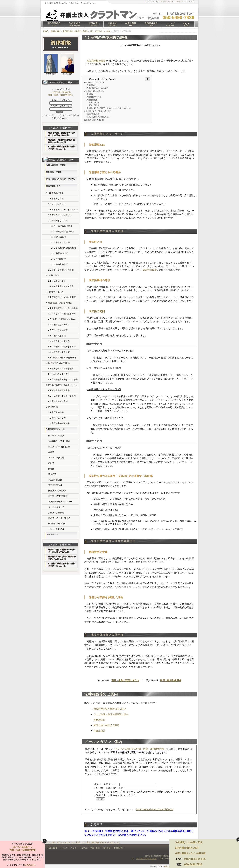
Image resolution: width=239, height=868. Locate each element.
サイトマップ (189, 1)
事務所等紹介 (54, 24)
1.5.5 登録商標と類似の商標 (63, 248)
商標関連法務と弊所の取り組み (110, 709)
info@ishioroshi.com (195, 859)
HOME (46, 31)
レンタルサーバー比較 (70, 842)
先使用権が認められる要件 (98, 88)
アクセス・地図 (153, 1)
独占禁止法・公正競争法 (59, 518)
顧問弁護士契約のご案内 (106, 725)
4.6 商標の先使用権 (57, 336)
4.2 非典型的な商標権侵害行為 (62, 314)
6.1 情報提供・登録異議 (59, 390)
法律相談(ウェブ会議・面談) (189, 842)
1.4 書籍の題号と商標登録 (60, 215)
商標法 (51, 469)
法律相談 (112, 24)
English (187, 24)
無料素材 (95, 842)
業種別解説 (75, 24)
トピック (64, 848)
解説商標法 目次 (53, 186)
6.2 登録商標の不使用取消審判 (62, 396)
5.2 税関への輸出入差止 (59, 374)
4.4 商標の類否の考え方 (59, 325)
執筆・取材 (95, 848)
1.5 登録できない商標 (58, 221)
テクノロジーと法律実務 (59, 447)
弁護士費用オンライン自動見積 (190, 853)
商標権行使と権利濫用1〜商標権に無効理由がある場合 (61, 134)
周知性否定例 (94, 105)
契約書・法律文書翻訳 (58, 496)
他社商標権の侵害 (96, 61)
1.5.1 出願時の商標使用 (61, 226)
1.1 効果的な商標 (56, 199)
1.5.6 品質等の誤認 (59, 253)
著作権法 (52, 474)
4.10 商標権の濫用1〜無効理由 (62, 358)
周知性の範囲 (92, 100)
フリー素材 (86, 842)
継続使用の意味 (93, 114)
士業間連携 (118, 848)
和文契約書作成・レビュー (60, 502)
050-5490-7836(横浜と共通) (146, 859)
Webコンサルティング (110, 842)
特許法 (51, 463)
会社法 (51, 452)
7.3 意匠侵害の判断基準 (59, 423)
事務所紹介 (99, 720)
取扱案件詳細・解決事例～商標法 (75, 31)
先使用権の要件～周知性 (94, 91)
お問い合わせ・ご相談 (171, 1)
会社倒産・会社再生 (57, 524)
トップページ (52, 534)
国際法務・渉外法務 (57, 491)
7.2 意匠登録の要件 (57, 418)
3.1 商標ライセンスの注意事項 (62, 297)
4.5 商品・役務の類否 (58, 330)
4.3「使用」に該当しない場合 (62, 319)
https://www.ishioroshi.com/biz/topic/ (155, 809)
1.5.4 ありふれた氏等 (60, 242)
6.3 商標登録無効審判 (58, 401)
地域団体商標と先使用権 (94, 120)
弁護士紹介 (99, 731)
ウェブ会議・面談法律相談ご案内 (111, 714)
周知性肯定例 (94, 103)
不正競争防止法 (55, 480)
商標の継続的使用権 (171, 680)
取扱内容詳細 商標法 (56, 165)
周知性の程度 (150, 270)
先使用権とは (92, 85)
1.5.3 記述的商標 (58, 237)
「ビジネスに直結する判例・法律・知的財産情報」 (140, 749)
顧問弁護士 (94, 24)
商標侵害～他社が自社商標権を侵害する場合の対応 (62, 141)
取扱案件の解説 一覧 (55, 429)
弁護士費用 (131, 24)
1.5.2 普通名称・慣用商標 (62, 232)
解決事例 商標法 (54, 172)
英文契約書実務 (55, 485)
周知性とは (91, 94)
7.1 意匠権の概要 (56, 412)
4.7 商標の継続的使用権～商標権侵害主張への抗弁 (61, 148)
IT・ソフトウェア (56, 436)
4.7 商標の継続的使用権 (59, 341)
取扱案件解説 (151, 24)
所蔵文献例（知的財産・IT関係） (61, 179)
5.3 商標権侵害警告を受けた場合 (63, 380)
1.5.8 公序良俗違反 (59, 264)
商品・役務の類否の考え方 (125, 680)
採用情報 (107, 848)
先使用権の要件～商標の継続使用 (98, 111)
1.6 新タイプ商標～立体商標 (61, 270)
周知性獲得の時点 (94, 97)
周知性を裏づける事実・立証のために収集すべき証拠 (109, 108)
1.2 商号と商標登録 (57, 204)
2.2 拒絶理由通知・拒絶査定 (61, 286)
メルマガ (170, 24)
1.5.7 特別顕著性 (58, 259)
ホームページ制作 (49, 842)
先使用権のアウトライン (94, 82)
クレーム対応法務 (56, 529)
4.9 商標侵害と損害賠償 (59, 352)
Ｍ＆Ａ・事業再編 (56, 458)
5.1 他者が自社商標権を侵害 (61, 369)
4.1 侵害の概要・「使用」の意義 (63, 308)
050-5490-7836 (193, 864)
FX (58, 842)
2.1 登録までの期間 (57, 281)
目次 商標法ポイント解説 (100, 31)
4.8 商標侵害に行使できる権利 (62, 347)
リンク (74, 848)
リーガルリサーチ (56, 507)
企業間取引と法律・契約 (59, 441)
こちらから (30, 865)
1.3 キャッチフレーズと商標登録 (63, 210)
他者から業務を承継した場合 (99, 117)
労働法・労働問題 (56, 513)
